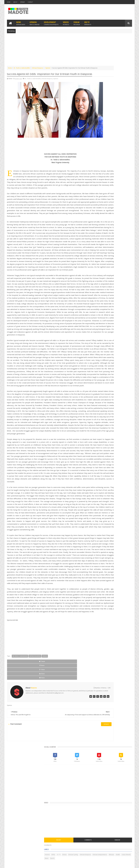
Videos (66, 22)
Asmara (98, 173)
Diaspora (29, 854)
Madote (23, 865)
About (15, 2)
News (21, 22)
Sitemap (22, 2)
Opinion (34, 22)
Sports (119, 181)
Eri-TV (88, 22)
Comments (113, 159)
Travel (39, 854)
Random (126, 159)
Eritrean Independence (115, 177)
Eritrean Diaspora (38, 67)
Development (51, 22)
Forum (77, 22)
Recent (101, 159)
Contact (30, 2)
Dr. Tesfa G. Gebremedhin (22, 67)
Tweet (15, 777)
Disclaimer (129, 865)
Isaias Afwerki (105, 181)
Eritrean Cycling (124, 173)
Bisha (104, 173)
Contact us (127, 854)
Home (9, 2)
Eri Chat (76, 854)
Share (31, 777)
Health (97, 181)
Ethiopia (127, 177)
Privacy (123, 865)
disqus (82, 827)
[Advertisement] (69, 49)
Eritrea (115, 173)
